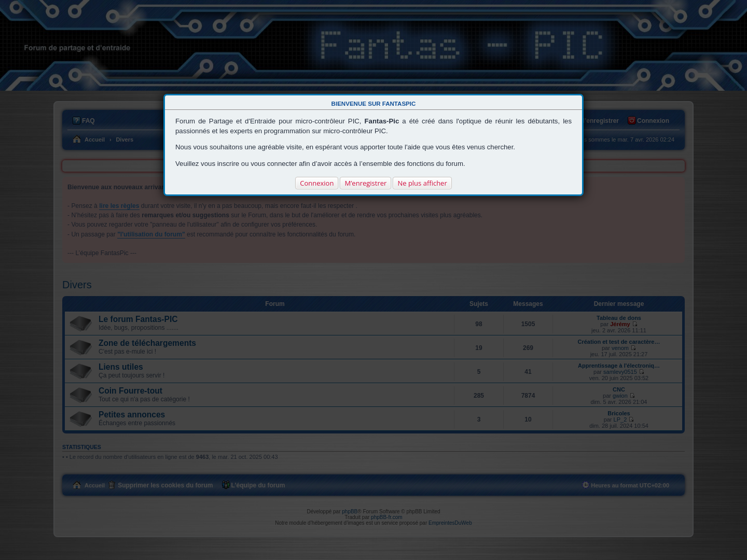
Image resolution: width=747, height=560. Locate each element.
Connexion (317, 183)
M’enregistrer (365, 183)
